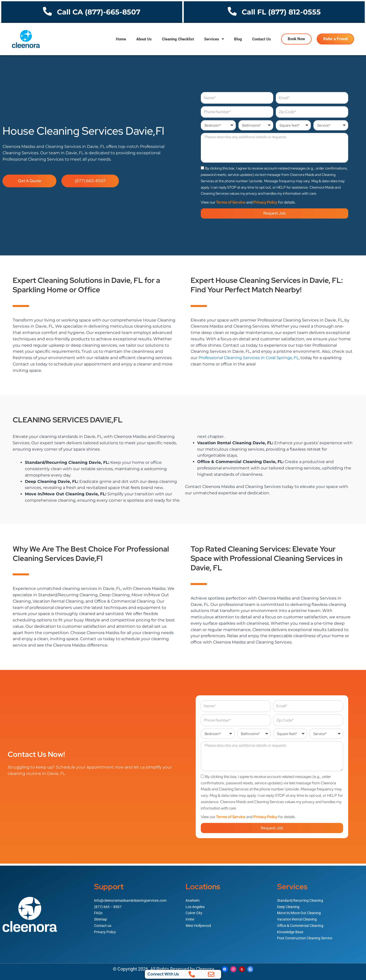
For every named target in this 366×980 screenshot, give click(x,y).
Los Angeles (196, 905)
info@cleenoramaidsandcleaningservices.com (133, 899)
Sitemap (101, 917)
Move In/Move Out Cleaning (301, 911)
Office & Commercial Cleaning (302, 924)
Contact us (103, 924)
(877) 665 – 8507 (108, 905)
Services (214, 39)
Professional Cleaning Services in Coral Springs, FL (249, 358)
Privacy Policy (265, 202)
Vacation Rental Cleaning (298, 917)
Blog (238, 39)
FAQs (98, 911)
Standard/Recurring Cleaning (301, 899)
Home (121, 39)
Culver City (195, 911)
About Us (144, 39)
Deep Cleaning (289, 905)
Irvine (190, 917)
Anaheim (193, 899)
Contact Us (262, 39)
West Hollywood (200, 924)
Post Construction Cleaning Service (307, 936)
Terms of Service (231, 202)
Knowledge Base (291, 930)
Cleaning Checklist (178, 39)
